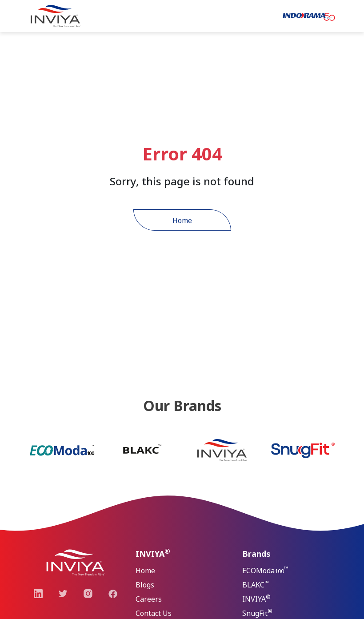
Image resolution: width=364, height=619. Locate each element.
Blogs (145, 585)
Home (182, 220)
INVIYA (256, 598)
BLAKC (256, 584)
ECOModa (265, 570)
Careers (149, 599)
